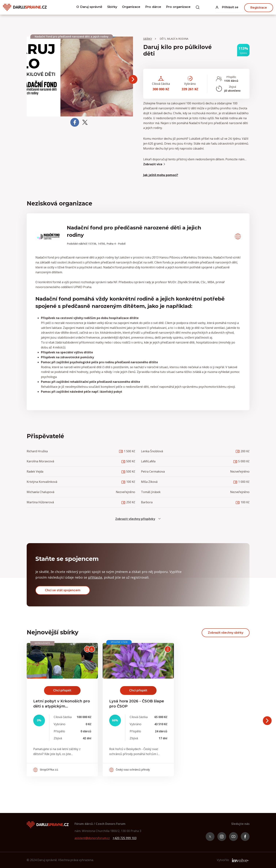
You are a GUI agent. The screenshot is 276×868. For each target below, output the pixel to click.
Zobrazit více (155, 164)
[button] (227, 7)
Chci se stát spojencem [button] (63, 590)
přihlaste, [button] (96, 577)
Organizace (131, 7)
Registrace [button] (259, 7)
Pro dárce (154, 7)
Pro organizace (181, 7)
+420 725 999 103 (125, 838)
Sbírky (110, 7)
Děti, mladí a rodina (174, 39)
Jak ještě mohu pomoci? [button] (161, 175)
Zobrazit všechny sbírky (226, 633)
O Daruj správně (86, 7)
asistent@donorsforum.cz (92, 838)
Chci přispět (62, 690)
